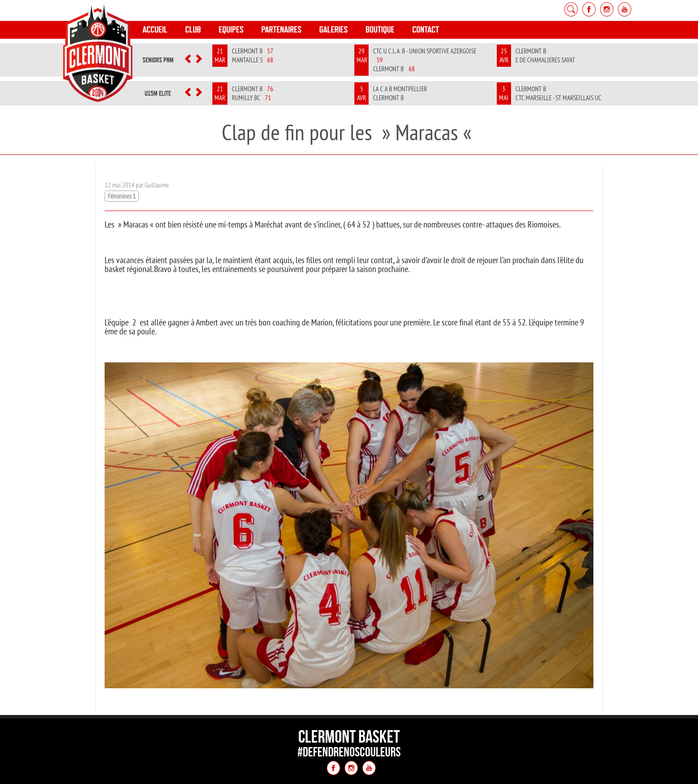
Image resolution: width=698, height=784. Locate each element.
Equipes (231, 30)
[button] (188, 60)
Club (193, 30)
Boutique (380, 30)
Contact (426, 30)
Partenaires (281, 30)
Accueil (155, 30)
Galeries (333, 30)
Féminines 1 (122, 196)
